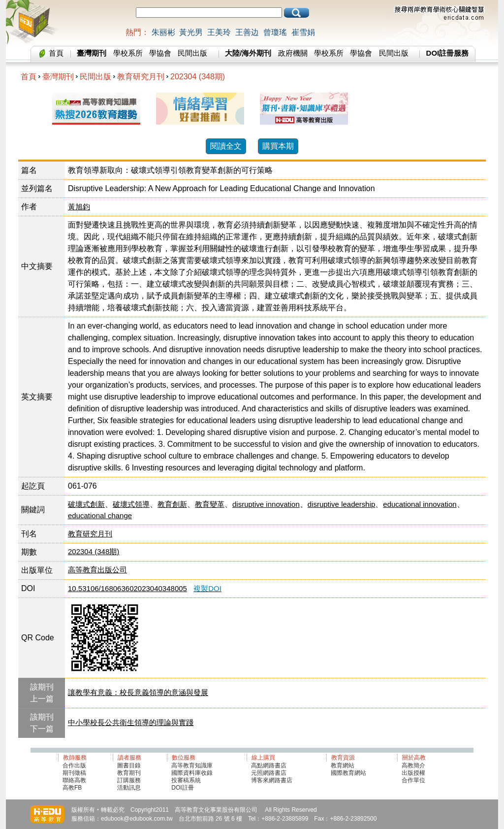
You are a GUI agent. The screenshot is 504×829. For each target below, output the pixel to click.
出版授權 (413, 773)
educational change (100, 515)
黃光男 (191, 32)
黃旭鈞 (79, 207)
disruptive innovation (266, 504)
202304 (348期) (198, 77)
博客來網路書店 (272, 780)
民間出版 (192, 53)
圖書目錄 (129, 765)
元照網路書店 (269, 773)
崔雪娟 (303, 32)
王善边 (247, 32)
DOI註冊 (182, 788)
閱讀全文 (226, 146)
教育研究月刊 (141, 77)
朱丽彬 (163, 32)
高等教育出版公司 (97, 570)
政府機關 (293, 53)
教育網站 (343, 765)
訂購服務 (129, 780)
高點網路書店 (269, 765)
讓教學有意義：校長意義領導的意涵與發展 (138, 692)
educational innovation (420, 504)
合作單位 (413, 780)
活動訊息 (129, 788)
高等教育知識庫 (192, 765)
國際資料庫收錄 (192, 773)
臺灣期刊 (58, 77)
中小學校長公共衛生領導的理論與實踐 (131, 722)
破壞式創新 (86, 504)
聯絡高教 (74, 780)
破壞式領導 (131, 504)
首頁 (56, 53)
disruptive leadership (342, 504)
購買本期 (278, 146)
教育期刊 (129, 773)
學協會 (160, 53)
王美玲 (219, 32)
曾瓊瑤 (275, 32)
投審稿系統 (186, 780)
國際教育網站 (348, 773)
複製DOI (207, 588)
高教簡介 (413, 765)
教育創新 (172, 504)
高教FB (72, 788)
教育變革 (210, 504)
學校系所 (128, 53)
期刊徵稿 (74, 773)
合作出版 (74, 765)
